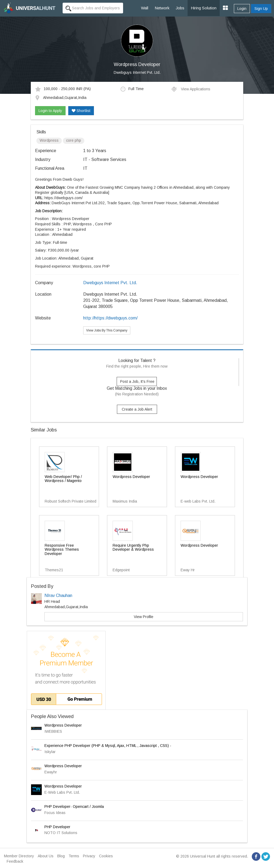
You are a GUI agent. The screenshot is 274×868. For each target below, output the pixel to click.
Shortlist (81, 111)
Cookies (106, 856)
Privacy (89, 856)
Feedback (15, 861)
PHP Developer (57, 827)
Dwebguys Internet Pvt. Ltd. (137, 72)
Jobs (180, 8)
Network (162, 8)
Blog (61, 856)
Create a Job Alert (137, 409)
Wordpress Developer (63, 725)
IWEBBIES (53, 731)
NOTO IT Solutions (61, 833)
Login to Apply (50, 111)
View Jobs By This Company (107, 330)
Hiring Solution (204, 8)
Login (242, 9)
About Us (46, 856)
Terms (74, 856)
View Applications (191, 89)
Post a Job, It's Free (137, 381)
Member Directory (19, 856)
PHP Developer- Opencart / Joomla (74, 807)
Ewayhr (51, 772)
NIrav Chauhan (58, 595)
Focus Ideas (55, 813)
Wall (145, 8)
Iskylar (50, 752)
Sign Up (261, 9)
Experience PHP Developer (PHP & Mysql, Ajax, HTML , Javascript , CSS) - (108, 746)
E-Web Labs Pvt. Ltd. (62, 792)
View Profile (144, 617)
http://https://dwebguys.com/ (110, 318)
